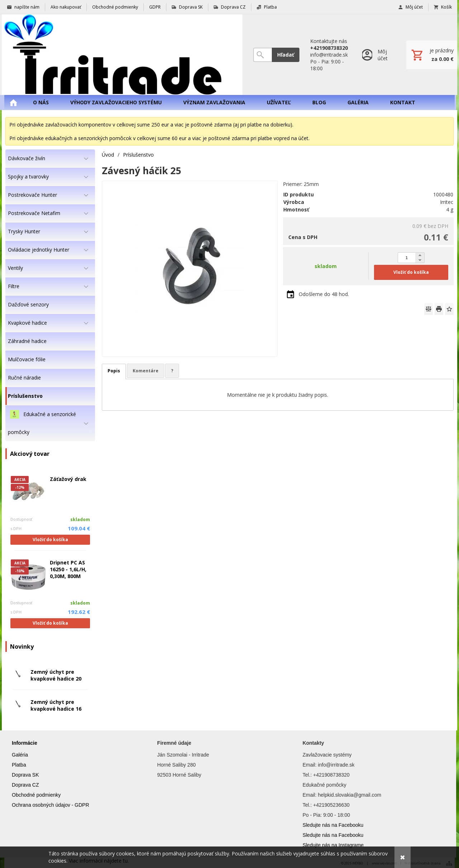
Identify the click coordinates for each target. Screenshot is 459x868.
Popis (114, 371)
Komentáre (146, 371)
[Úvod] (122, 55)
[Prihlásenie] (377, 55)
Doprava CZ (25, 785)
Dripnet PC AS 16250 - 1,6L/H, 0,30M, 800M (68, 569)
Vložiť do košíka (50, 540)
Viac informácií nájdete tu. (99, 861)
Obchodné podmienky (36, 795)
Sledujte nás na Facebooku (333, 825)
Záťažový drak (68, 479)
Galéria (20, 755)
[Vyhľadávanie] (262, 55)
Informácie (25, 743)
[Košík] (432, 55)
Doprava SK (25, 775)
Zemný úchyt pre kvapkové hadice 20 (56, 675)
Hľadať (286, 55)
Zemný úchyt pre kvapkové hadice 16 (56, 705)
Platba (19, 765)
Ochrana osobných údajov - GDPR (51, 805)
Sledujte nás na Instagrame (333, 845)
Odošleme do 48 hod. (324, 294)
